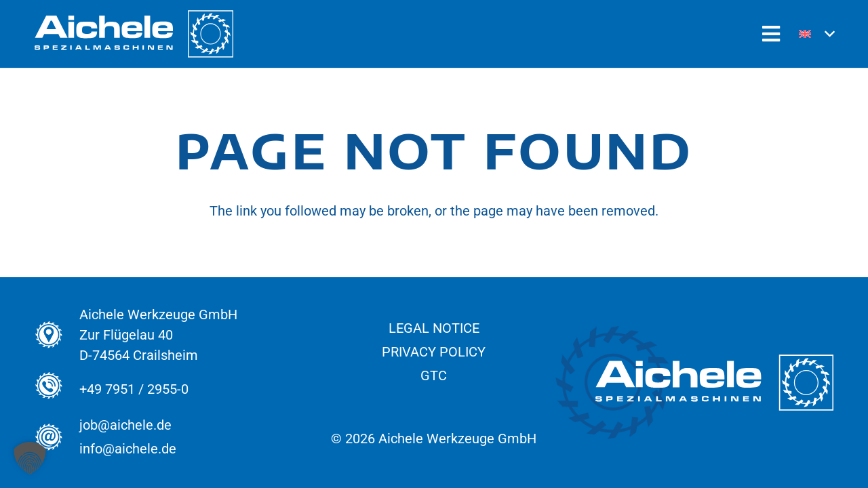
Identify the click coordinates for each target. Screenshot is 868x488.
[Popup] (771, 34)
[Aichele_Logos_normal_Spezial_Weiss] (134, 34)
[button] (816, 34)
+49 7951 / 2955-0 (134, 389)
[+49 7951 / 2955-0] (57, 389)
